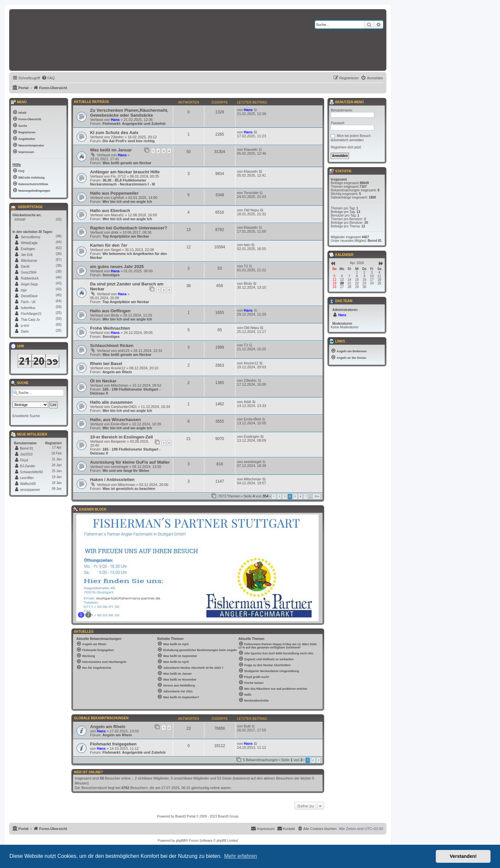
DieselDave (29, 296)
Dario (25, 331)
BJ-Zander (28, 466)
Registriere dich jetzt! (346, 147)
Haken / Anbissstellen (112, 480)
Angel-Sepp (29, 284)
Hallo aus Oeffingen (110, 311)
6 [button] (300, 496)
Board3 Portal (185, 816)
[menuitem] (48, 78)
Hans (115, 120)
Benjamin (119, 441)
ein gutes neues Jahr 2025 (117, 267)
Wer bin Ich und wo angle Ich (127, 202)
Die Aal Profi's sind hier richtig (129, 141)
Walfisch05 (28, 484)
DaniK (25, 267)
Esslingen (252, 436)
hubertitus (28, 308)
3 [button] (284, 496)
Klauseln (251, 149)
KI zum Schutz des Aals (114, 133)
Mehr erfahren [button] (241, 856)
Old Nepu (251, 210)
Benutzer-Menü (346, 102)
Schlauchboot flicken (112, 346)
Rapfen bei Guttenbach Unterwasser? (129, 228)
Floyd (24, 460)
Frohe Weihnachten (110, 328)
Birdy (248, 283)
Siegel (116, 250)
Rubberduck (30, 278)
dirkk (115, 232)
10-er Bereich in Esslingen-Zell (121, 437)
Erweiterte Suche (26, 416)
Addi (248, 402)
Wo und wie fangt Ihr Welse (126, 471)
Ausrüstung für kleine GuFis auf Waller (130, 462)
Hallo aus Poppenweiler (114, 193)
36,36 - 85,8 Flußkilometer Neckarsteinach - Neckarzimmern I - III (122, 182)
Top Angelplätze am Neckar (126, 236)
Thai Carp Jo (30, 320)
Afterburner (29, 261)
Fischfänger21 (31, 314)
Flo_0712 (119, 176)
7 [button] (306, 496)
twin (247, 245)
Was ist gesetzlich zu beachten (129, 489)
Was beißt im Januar (111, 150)
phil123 (124, 351)
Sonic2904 (29, 272)
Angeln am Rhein (117, 372)
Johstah (20, 219)
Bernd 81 (27, 448)
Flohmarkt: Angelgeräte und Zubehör (134, 124)
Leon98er (27, 478)
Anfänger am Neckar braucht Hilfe (125, 172)
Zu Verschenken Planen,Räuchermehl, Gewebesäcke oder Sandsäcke (129, 113)
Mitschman (120, 385)
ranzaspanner (30, 490)
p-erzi (25, 326)
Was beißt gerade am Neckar (127, 163)
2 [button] (279, 496)
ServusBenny (31, 237)
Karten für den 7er (109, 245)
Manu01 (118, 215)
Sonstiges (111, 275)
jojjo (24, 290)
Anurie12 (118, 368)
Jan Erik (27, 255)
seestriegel (120, 467)
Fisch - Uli (28, 302)
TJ (246, 266)
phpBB (181, 841)
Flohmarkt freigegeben (113, 744)
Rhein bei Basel (106, 364)
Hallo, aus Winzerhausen (115, 420)
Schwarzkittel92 (31, 472)
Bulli (247, 726)
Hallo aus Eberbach (110, 211)
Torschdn (251, 193)
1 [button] (274, 496)
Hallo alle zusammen (111, 402)
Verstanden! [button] (463, 856)
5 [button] (295, 496)
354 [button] (316, 496)
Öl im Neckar (103, 381)
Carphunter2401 (124, 407)
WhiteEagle (29, 243)
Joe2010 (26, 454)
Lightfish (118, 198)
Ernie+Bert (120, 424)
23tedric (117, 137)
